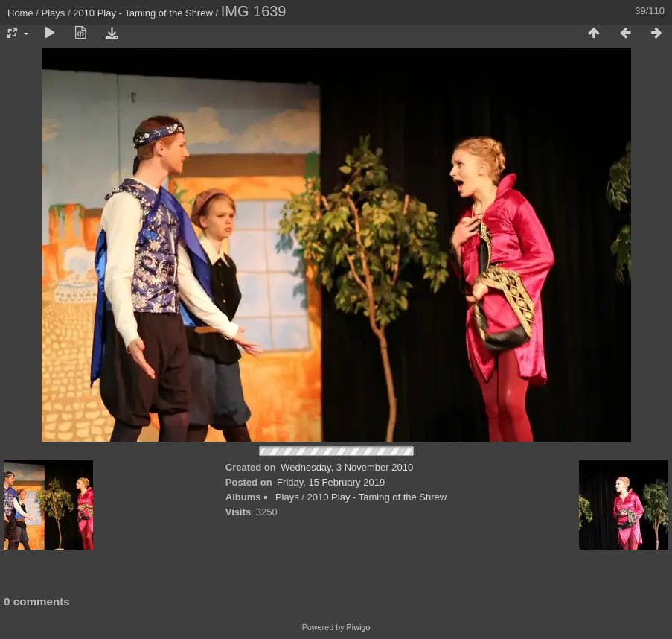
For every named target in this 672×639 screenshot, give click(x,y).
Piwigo (359, 627)
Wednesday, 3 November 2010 (347, 467)
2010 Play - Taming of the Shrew (143, 13)
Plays (54, 13)
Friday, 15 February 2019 (331, 482)
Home (20, 13)
